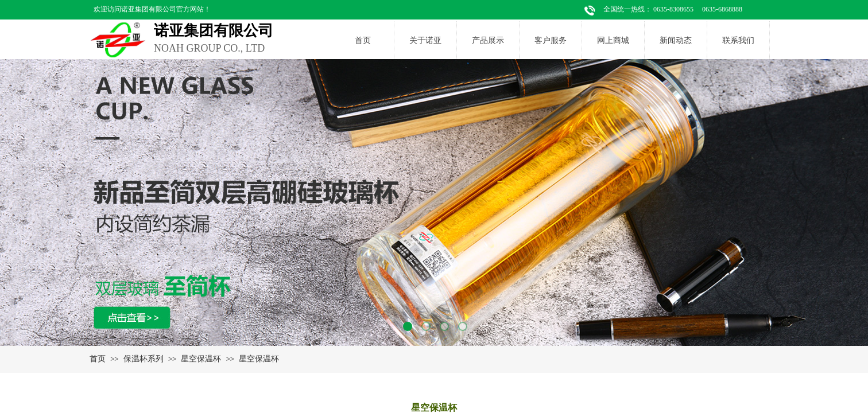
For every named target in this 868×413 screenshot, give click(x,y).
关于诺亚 (425, 40)
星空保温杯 (201, 359)
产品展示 (488, 40)
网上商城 (613, 40)
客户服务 (551, 40)
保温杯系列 (144, 359)
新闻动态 (676, 40)
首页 (363, 40)
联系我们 (738, 40)
